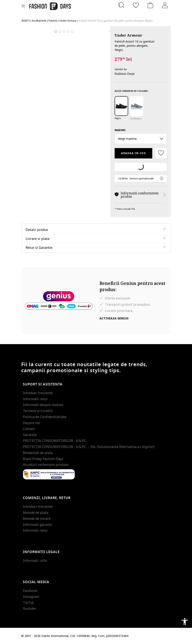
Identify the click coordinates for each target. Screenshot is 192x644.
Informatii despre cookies (43, 405)
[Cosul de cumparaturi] (150, 5)
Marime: (120, 130)
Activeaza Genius (114, 318)
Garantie (30, 435)
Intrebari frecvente (38, 393)
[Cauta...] (121, 5)
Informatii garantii (38, 525)
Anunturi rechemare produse (46, 465)
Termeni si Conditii (38, 411)
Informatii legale (41, 552)
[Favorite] (136, 5)
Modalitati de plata (38, 453)
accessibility (185, 622)
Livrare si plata (37, 239)
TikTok (28, 603)
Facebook (30, 591)
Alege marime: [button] (141, 139)
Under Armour (128, 35)
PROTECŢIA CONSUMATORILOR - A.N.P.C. (55, 441)
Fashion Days (125, 74)
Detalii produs (37, 230)
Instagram (31, 597)
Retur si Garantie (39, 248)
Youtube (29, 608)
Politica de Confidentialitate (45, 417)
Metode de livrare (37, 519)
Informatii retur (35, 399)
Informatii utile (35, 561)
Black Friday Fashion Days (43, 459)
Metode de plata (36, 513)
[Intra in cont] (165, 5)
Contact (29, 429)
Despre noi (32, 423)
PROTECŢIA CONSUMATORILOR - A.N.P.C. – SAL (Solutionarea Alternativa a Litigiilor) (89, 447)
